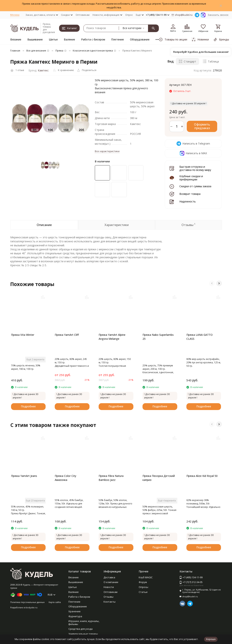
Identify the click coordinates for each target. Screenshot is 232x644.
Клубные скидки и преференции (191, 178)
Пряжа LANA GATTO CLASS (200, 337)
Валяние (69, 39)
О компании (111, 582)
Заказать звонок (218, 15)
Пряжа (59, 51)
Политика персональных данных (27, 602)
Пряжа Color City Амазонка (65, 478)
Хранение (74, 611)
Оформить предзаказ (202, 126)
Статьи (143, 592)
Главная (15, 51)
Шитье (53, 39)
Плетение (118, 39)
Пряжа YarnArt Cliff (67, 335)
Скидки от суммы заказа (195, 186)
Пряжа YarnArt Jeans (24, 476)
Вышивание (35, 39)
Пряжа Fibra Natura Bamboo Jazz (111, 478)
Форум (143, 582)
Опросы (143, 587)
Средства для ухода (80, 629)
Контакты (110, 602)
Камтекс (43, 70)
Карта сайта (55, 602)
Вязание (16, 39)
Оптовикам (83, 15)
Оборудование (140, 39)
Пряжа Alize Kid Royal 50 (202, 476)
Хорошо (211, 639)
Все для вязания (36, 51)
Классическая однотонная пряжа (93, 51)
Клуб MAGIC (146, 577)
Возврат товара (190, 194)
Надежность (188, 201)
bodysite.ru (32, 607)
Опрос (129, 15)
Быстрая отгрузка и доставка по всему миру (195, 168)
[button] (212, 283)
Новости (109, 587)
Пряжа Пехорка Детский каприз (159, 478)
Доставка (109, 577)
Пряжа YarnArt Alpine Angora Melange (112, 337)
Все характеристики (107, 151)
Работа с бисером (93, 39)
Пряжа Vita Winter (23, 335)
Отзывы (108, 597)
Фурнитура (75, 616)
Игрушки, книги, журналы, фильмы (84, 623)
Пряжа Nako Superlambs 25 (158, 337)
